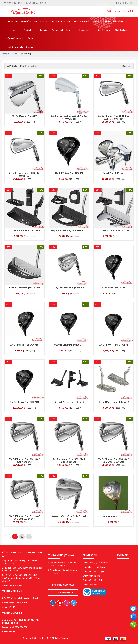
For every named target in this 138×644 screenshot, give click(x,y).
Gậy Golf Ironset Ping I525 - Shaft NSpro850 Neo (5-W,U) (114, 461)
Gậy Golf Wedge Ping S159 (24, 116)
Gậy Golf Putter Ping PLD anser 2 (114, 402)
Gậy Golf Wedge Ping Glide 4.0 (69, 288)
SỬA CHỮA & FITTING (60, 27)
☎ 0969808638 (120, 11)
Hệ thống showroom (123, 3)
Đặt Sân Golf (120, 27)
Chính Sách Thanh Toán (94, 567)
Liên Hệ (30, 44)
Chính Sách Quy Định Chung (95, 563)
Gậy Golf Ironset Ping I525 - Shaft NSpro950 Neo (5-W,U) (24, 518)
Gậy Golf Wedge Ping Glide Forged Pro (69, 518)
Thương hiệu (40, 27)
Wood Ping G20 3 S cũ (114, 516)
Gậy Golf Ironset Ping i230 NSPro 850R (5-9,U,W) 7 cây (114, 117)
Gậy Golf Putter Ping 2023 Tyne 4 (114, 230)
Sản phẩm (26, 27)
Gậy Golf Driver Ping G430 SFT (69, 345)
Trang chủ (12, 27)
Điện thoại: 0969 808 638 (16, 603)
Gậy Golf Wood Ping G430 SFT (114, 288)
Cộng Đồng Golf (15, 44)
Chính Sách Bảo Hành (93, 580)
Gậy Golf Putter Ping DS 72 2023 (24, 288)
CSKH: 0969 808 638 (63, 592)
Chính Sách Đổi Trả (91, 576)
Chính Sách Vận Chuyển (94, 571)
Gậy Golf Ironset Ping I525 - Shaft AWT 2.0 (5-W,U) (24, 461)
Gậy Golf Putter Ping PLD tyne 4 (69, 402)
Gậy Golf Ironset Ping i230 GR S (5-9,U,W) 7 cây (24, 175)
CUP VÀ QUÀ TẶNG (101, 27)
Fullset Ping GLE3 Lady (114, 173)
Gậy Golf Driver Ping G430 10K (69, 173)
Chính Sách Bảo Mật (92, 585)
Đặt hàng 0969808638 (63, 585)
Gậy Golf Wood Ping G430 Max (24, 345)
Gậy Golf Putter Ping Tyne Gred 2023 (69, 230)
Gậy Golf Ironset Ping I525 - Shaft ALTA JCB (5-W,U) (69, 461)
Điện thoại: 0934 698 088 (16, 627)
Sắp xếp (127, 66)
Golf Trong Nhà (81, 27)
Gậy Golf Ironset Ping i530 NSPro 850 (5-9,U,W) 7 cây (69, 117)
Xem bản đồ (9, 607)
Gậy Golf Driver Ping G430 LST (114, 345)
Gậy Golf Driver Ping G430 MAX (24, 402)
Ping (15, 54)
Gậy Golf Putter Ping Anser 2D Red (24, 230)
